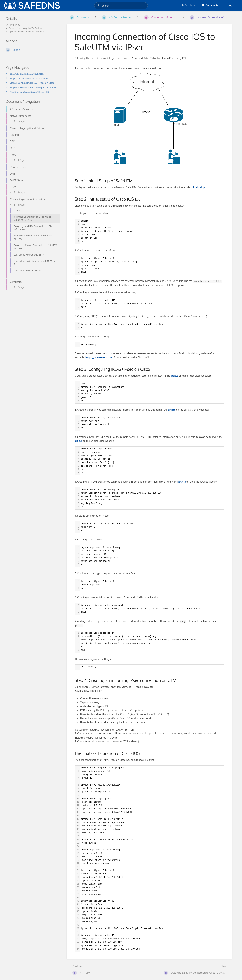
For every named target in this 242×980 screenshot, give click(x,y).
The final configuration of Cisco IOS (29, 92)
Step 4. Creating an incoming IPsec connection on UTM (34, 87)
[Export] (32, 50)
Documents (210, 5)
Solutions (189, 5)
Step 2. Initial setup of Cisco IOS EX (29, 78)
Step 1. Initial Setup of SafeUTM (27, 74)
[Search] (99, 5)
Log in (230, 5)
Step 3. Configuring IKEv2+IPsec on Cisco (32, 83)
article (78, 441)
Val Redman (37, 28)
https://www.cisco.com (99, 357)
